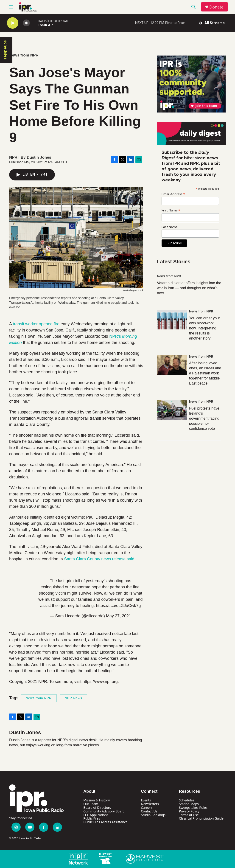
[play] (13, 23)
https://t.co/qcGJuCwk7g (118, 606)
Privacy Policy (189, 811)
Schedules (187, 800)
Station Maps (189, 804)
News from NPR (24, 55)
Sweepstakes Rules (193, 808)
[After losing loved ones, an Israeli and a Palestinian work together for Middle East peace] (172, 365)
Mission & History (97, 800)
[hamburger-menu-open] (11, 7)
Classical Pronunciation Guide (201, 818)
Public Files (92, 818)
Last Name (169, 227)
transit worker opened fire (36, 324)
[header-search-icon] (193, 7)
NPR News (73, 698)
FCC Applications (96, 815)
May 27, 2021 (119, 616)
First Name (171, 210)
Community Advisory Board (104, 811)
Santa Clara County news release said (99, 559)
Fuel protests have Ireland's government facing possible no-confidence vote (204, 418)
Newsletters (150, 804)
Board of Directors (97, 808)
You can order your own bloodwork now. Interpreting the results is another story (205, 328)
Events (146, 800)
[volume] (26, 23)
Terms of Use (189, 815)
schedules (6, 50)
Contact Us (149, 811)
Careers (147, 808)
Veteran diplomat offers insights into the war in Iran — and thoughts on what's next (189, 288)
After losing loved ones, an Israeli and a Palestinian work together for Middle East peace (205, 373)
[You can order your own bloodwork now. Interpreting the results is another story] (172, 320)
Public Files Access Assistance (105, 822)
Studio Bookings (153, 815)
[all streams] (212, 23)
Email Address (173, 194)
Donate (216, 7)
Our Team (91, 804)
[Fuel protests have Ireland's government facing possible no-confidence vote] (172, 410)
